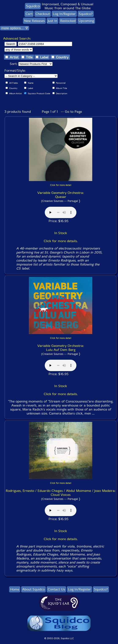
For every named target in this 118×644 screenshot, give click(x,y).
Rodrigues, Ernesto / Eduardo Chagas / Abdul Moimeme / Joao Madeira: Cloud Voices (61, 493)
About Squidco (33, 589)
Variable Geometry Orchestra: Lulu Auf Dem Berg (61, 348)
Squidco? (86, 14)
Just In (52, 21)
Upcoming (86, 21)
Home (15, 589)
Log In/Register (64, 14)
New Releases (34, 21)
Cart (29, 14)
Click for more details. (61, 241)
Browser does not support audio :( (61, 212)
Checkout (43, 14)
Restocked (68, 21)
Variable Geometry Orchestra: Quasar (61, 195)
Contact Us (56, 589)
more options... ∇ (15, 28)
